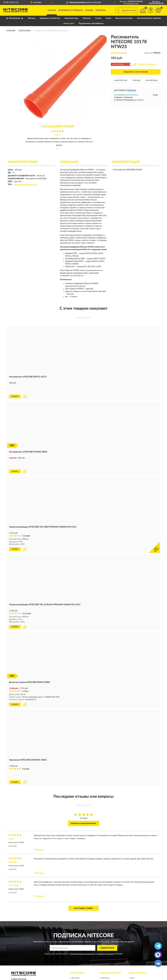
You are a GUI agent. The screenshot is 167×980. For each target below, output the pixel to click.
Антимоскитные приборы (149, 18)
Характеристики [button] (121, 80)
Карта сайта (106, 955)
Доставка (76, 951)
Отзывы (89, 10)
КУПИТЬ (15, 388)
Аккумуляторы (71, 18)
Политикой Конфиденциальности (83, 927)
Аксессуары (69, 23)
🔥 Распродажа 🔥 (15, 18)
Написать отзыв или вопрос (83, 797)
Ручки (108, 18)
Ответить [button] (39, 823)
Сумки (98, 18)
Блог (132, 951)
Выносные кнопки (124, 18)
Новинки (134, 955)
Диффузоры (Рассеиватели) (25, 185)
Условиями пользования (106, 927)
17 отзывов (27, 596)
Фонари (32, 18)
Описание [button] (136, 80)
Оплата (75, 955)
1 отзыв (25, 673)
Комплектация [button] (151, 80)
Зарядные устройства (50, 18)
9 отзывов (26, 518)
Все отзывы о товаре (83, 882)
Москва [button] (132, 90)
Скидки (134, 959)
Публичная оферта (109, 959)
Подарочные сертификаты (91, 23)
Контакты (101, 10)
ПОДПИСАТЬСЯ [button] (107, 921)
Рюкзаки (87, 18)
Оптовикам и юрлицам (71, 10)
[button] (131, 3)
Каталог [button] (52, 10)
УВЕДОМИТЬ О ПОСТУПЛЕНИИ (136, 72)
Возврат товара (78, 959)
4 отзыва (26, 751)
